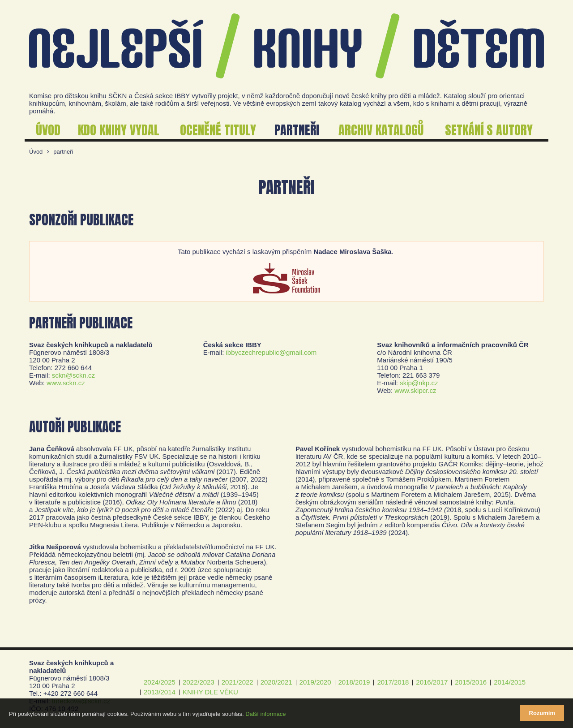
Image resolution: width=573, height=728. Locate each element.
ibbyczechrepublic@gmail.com (272, 352)
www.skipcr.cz (415, 390)
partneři (63, 152)
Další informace (265, 714)
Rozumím (542, 713)
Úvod (36, 152)
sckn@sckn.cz (73, 375)
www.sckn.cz (66, 383)
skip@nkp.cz (419, 383)
